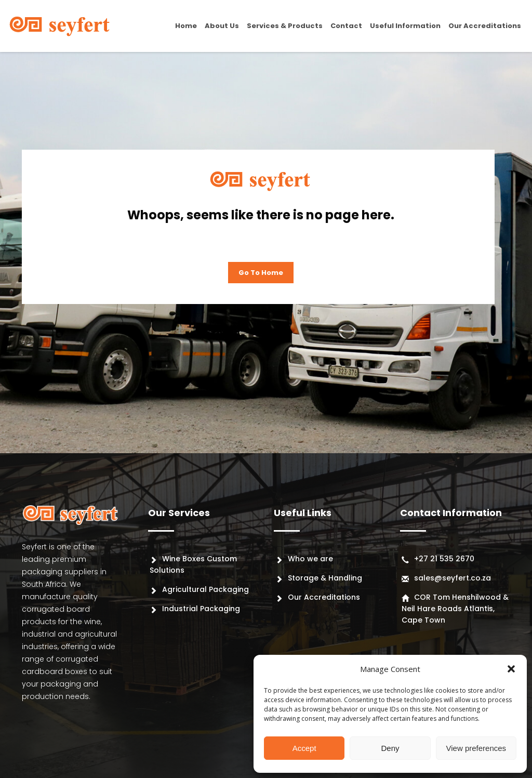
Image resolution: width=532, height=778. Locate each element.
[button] (511, 669)
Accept (304, 748)
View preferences (476, 748)
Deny (390, 748)
